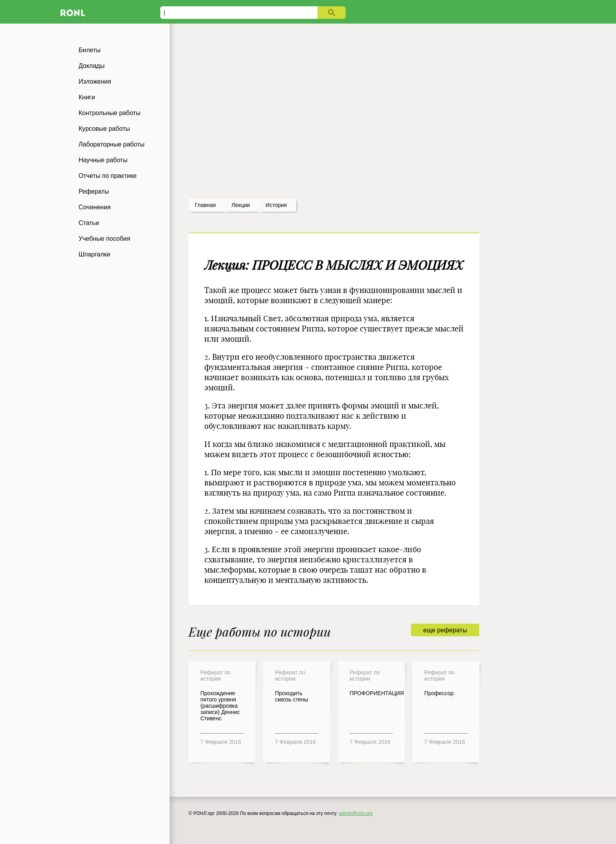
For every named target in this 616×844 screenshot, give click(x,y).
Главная (205, 205)
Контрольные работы (110, 113)
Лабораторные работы (112, 144)
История (276, 205)
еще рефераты (445, 630)
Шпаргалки (94, 254)
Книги (87, 97)
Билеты (90, 50)
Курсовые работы (104, 129)
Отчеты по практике (108, 176)
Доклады (92, 66)
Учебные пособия (104, 239)
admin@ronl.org (356, 813)
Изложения (95, 81)
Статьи (89, 223)
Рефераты (94, 191)
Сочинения (95, 207)
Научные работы (103, 160)
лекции (241, 205)
